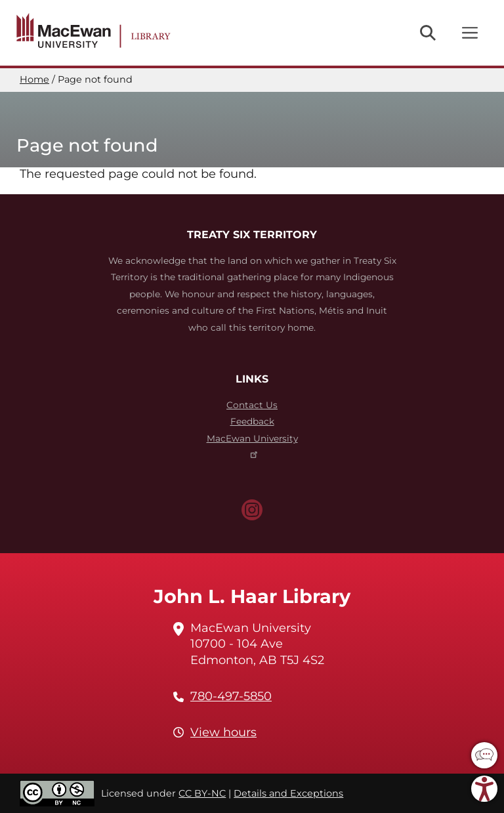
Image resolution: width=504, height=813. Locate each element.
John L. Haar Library (252, 596)
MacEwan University (252, 438)
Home (34, 79)
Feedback (252, 421)
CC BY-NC (202, 793)
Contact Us (252, 405)
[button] (484, 755)
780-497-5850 (231, 696)
